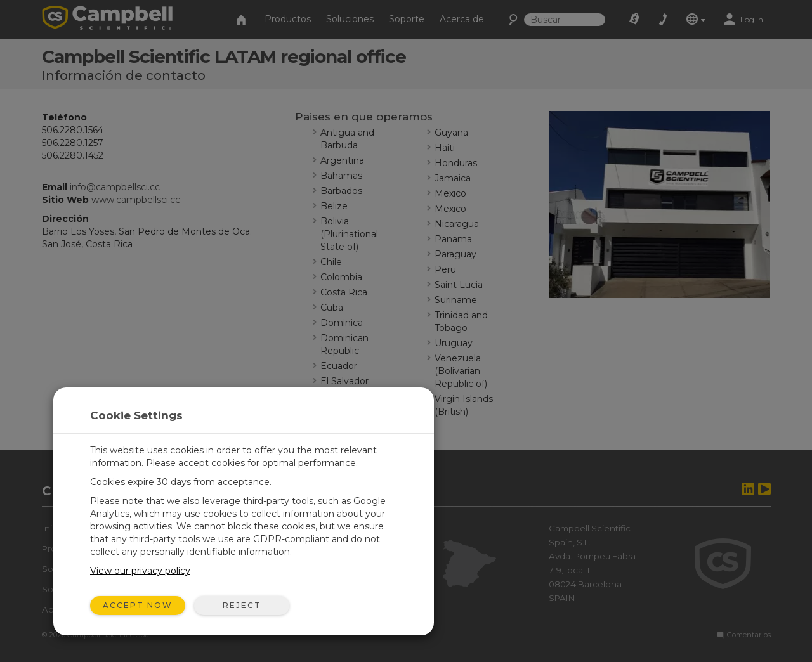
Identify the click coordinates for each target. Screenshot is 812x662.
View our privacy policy (140, 571)
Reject (242, 605)
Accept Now (138, 605)
